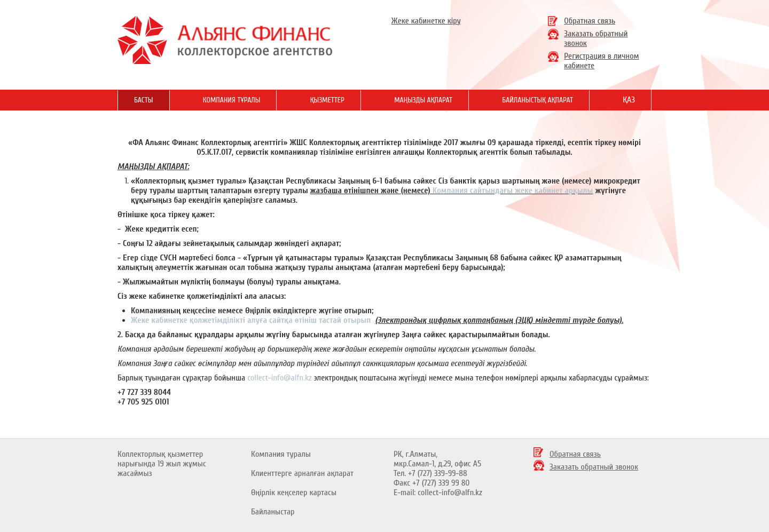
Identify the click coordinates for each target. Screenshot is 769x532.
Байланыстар (273, 512)
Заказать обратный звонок (594, 467)
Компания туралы (281, 454)
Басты (144, 100)
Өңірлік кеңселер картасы (294, 493)
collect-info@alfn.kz (280, 378)
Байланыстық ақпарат (537, 100)
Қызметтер (327, 100)
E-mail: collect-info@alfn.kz (438, 493)
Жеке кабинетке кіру (426, 21)
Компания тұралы (232, 100)
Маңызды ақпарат (423, 100)
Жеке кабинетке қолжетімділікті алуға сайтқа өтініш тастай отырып (252, 320)
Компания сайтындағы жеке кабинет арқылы (513, 190)
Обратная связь (590, 21)
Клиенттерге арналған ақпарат (302, 473)
